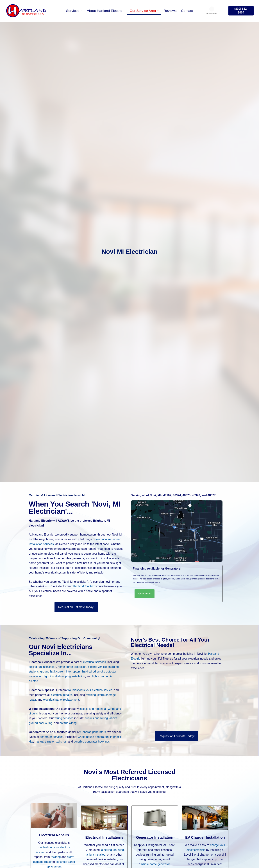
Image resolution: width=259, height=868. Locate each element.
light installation (54, 676)
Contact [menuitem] (187, 11)
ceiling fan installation (42, 667)
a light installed (96, 855)
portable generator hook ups (92, 742)
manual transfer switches (51, 742)
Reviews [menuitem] (170, 11)
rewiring (91, 695)
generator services (51, 737)
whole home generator (155, 864)
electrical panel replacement (61, 700)
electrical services (94, 662)
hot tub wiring (68, 723)
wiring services (64, 718)
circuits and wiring (96, 718)
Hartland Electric (83, 586)
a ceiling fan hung (113, 850)
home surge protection (72, 667)
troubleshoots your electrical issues (90, 690)
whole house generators (93, 737)
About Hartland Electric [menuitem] (106, 11)
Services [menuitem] (75, 11)
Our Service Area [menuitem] (145, 11)
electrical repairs (62, 695)
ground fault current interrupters (60, 672)
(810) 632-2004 (241, 11)
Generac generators (93, 732)
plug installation (75, 676)
